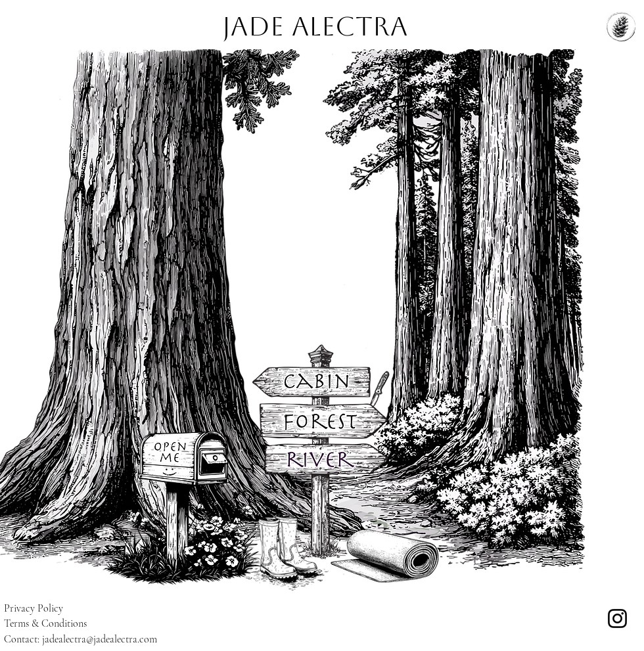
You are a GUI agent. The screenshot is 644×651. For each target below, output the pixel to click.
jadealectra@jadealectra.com (100, 639)
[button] (184, 460)
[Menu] (621, 26)
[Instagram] (617, 618)
